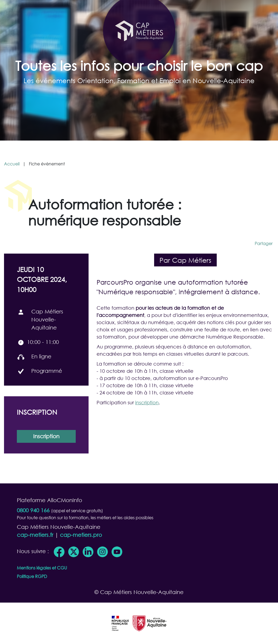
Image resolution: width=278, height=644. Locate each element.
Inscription (46, 436)
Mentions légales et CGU (42, 568)
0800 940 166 (33, 510)
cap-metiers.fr (35, 535)
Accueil (12, 164)
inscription (147, 402)
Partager (264, 243)
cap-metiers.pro (81, 535)
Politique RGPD (32, 576)
